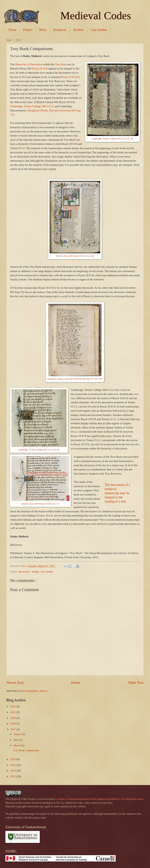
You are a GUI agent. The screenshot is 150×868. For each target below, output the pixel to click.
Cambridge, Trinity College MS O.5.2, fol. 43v (39, 450)
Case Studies (99, 30)
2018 (13, 724)
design (36, 572)
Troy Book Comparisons (26, 750)
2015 (13, 765)
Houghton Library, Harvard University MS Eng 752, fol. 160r (75, 379)
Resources (60, 30)
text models (47, 572)
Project (28, 30)
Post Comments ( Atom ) (34, 691)
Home (12, 30)
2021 (13, 712)
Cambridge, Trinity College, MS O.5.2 (32, 106)
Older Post (136, 683)
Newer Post (15, 683)
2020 (13, 718)
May (16, 740)
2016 (13, 759)
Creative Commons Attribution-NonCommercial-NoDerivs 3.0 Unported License (100, 799)
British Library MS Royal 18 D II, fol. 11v (40, 504)
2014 (13, 771)
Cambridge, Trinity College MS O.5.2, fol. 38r (112, 139)
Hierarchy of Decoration (29, 64)
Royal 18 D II (40, 68)
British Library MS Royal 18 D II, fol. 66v (75, 256)
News (43, 30)
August (18, 734)
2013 (13, 776)
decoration (25, 572)
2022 (13, 706)
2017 (13, 729)
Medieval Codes (96, 16)
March (17, 745)
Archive (78, 30)
